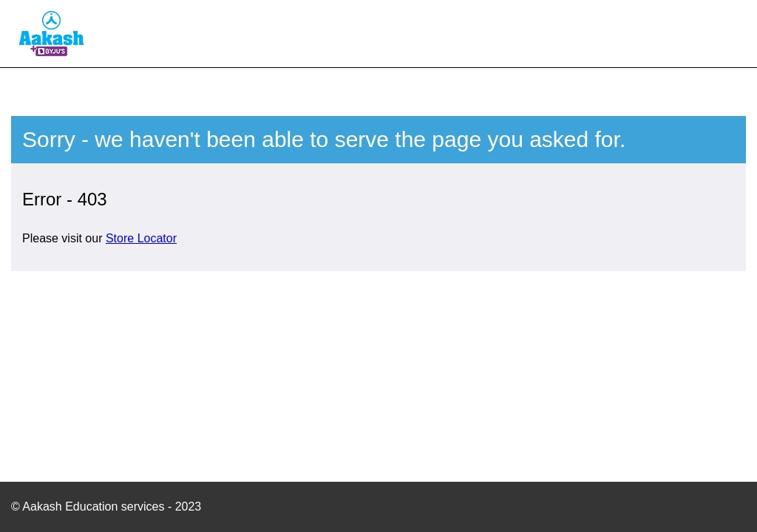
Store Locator (141, 238)
